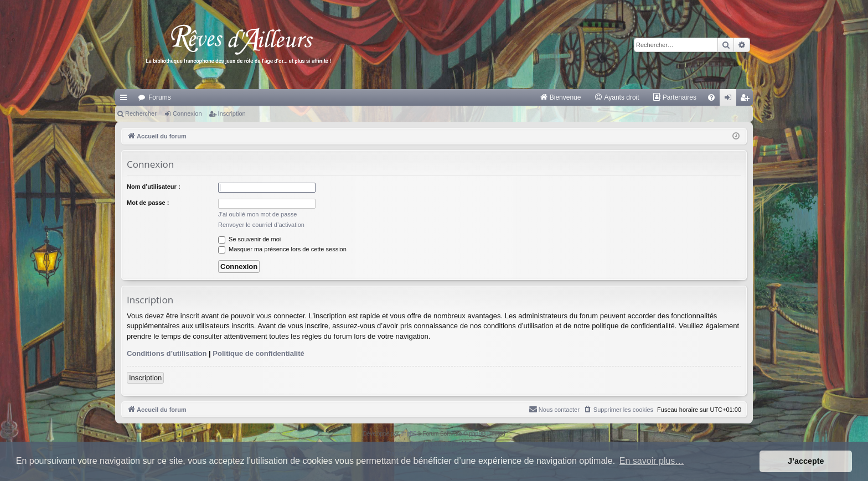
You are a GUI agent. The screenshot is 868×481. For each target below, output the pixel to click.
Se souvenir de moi (249, 239)
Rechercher (141, 113)
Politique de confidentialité (258, 353)
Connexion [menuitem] (730, 100)
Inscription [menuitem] (747, 100)
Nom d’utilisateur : (154, 187)
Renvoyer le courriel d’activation (261, 225)
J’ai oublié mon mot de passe (257, 214)
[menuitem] (560, 97)
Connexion (187, 113)
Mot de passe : (148, 203)
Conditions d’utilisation (167, 353)
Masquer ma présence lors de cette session (282, 249)
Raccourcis (126, 100)
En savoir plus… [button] (652, 461)
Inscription (232, 113)
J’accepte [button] (806, 461)
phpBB (409, 434)
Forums (160, 97)
